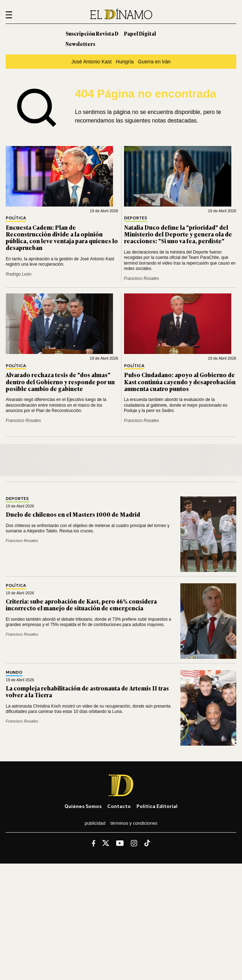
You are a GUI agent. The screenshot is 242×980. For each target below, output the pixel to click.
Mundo (14, 673)
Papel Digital (140, 33)
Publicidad (95, 823)
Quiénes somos (83, 806)
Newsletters (80, 44)
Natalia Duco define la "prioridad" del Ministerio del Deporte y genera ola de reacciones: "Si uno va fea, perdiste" (178, 234)
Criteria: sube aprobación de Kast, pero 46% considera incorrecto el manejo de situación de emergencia (81, 604)
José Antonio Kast (91, 62)
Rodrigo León (19, 274)
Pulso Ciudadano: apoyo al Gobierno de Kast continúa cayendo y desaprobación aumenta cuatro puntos (180, 381)
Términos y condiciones (134, 823)
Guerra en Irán (154, 62)
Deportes (136, 218)
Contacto (119, 806)
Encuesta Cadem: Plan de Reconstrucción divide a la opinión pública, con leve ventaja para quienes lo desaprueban (62, 238)
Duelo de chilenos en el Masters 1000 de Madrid (73, 514)
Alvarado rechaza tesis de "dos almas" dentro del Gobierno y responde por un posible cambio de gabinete (60, 381)
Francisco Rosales (142, 278)
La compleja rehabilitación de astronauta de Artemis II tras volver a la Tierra (87, 691)
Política (16, 218)
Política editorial (157, 806)
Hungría (125, 62)
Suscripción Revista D (92, 33)
